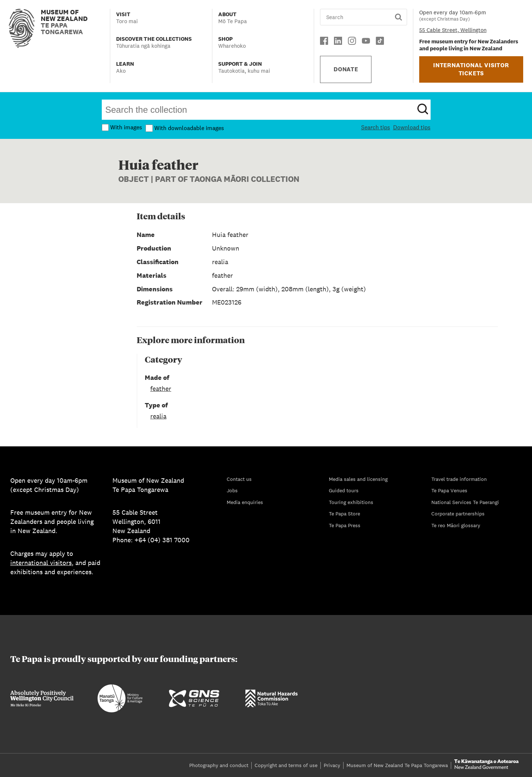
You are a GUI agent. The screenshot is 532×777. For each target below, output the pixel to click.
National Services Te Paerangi (465, 502)
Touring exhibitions (351, 502)
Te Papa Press (345, 525)
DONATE (346, 69)
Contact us (239, 479)
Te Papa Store (344, 514)
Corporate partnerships (458, 514)
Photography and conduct (219, 765)
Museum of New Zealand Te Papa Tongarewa (397, 765)
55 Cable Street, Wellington (453, 30)
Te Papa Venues (449, 490)
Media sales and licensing (358, 479)
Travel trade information (459, 479)
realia (158, 416)
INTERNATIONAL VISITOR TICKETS (471, 69)
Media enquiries (245, 502)
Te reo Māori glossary (456, 525)
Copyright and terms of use (286, 765)
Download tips (412, 127)
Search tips (376, 127)
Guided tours (344, 490)
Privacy (332, 765)
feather (161, 388)
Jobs (232, 490)
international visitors (41, 563)
